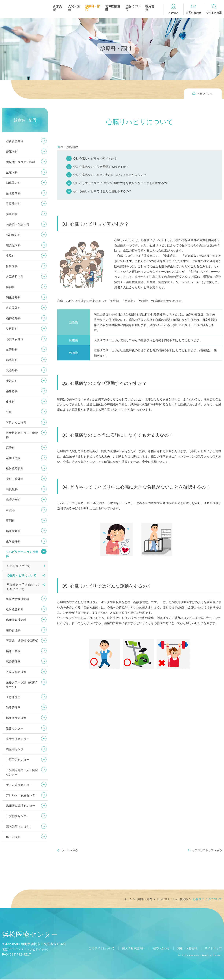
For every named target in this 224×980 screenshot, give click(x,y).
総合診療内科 (15, 141)
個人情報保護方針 (129, 949)
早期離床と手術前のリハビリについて (23, 587)
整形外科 (12, 329)
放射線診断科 (15, 609)
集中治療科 (13, 837)
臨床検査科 (13, 531)
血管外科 (12, 350)
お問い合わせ (158, 949)
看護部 (10, 510)
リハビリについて (18, 566)
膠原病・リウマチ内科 (21, 162)
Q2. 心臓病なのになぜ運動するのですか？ (101, 167)
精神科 (10, 287)
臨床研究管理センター (21, 806)
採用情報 (150, 8)
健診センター (15, 728)
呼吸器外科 (13, 308)
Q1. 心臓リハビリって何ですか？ (95, 159)
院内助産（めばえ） (19, 827)
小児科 (10, 256)
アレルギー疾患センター (22, 795)
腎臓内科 (12, 152)
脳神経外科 (13, 318)
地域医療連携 (113, 8)
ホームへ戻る (70, 850)
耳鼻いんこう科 (16, 422)
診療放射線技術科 (18, 599)
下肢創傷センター (18, 816)
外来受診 (58, 8)
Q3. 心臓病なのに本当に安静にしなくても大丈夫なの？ (110, 175)
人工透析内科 (15, 277)
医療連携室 (13, 697)
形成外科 (12, 360)
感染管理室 (13, 662)
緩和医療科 (13, 458)
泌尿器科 (12, 391)
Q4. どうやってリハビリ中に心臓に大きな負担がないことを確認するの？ (122, 183)
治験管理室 (13, 708)
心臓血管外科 (15, 339)
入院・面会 (74, 8)
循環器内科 (13, 193)
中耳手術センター (18, 760)
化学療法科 (13, 541)
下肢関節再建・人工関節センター (22, 772)
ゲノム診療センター (19, 785)
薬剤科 (10, 521)
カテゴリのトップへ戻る (207, 850)
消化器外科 (13, 297)
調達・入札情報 (185, 949)
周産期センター (16, 749)
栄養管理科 (13, 630)
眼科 (9, 412)
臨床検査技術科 (16, 620)
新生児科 (12, 266)
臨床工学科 (13, 651)
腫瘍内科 (12, 214)
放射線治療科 (15, 469)
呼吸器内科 (13, 204)
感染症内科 (13, 245)
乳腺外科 (12, 370)
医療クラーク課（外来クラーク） (22, 685)
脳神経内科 (13, 235)
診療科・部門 (93, 8)
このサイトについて (96, 949)
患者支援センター (18, 739)
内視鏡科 (12, 489)
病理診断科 (13, 500)
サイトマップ (213, 949)
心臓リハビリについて (21, 575)
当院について (133, 8)
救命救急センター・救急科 (22, 435)
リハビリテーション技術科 (22, 554)
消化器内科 (13, 183)
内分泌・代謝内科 (18, 225)
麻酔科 (10, 448)
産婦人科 (12, 381)
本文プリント (205, 94)
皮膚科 (10, 402)
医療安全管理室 (16, 672)
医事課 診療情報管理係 (22, 641)
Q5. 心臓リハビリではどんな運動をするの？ (103, 191)
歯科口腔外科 (15, 479)
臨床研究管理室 (16, 718)
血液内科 (12, 172)
